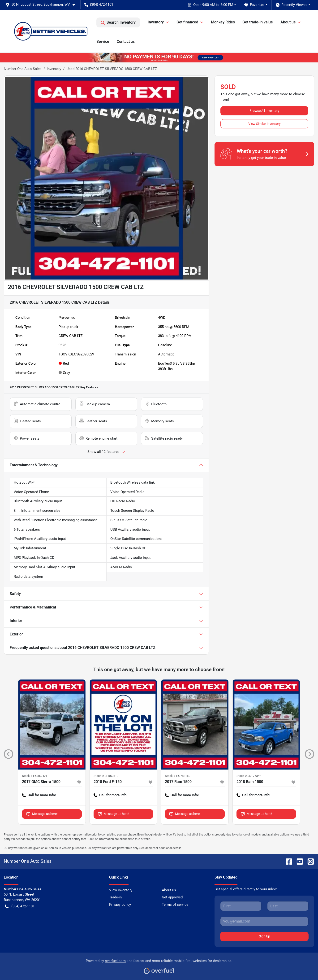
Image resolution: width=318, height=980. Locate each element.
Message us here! (42, 814)
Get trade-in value (258, 22)
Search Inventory (118, 22)
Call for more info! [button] (39, 795)
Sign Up (264, 936)
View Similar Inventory (264, 124)
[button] (42, 5)
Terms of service (175, 905)
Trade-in (115, 897)
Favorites (254, 5)
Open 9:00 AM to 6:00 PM (210, 5)
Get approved (172, 897)
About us (169, 890)
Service (103, 42)
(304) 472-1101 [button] (99, 4)
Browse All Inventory (264, 111)
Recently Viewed (292, 5)
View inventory (121, 890)
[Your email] (264, 921)
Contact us (126, 42)
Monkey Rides (223, 22)
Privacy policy (120, 905)
